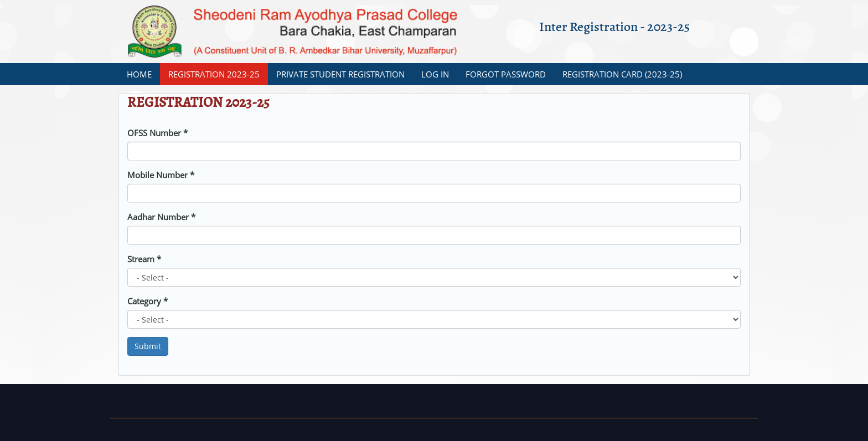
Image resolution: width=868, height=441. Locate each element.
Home (139, 74)
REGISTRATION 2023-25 (214, 74)
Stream (144, 259)
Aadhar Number (161, 217)
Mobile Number (161, 175)
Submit (148, 346)
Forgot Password (506, 74)
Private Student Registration (340, 74)
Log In (435, 74)
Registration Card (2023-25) (622, 74)
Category (148, 301)
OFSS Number (157, 133)
